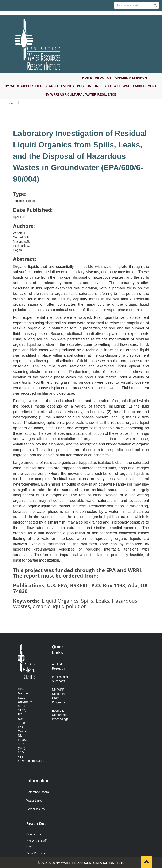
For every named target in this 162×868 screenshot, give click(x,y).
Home (11, 103)
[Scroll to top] (147, 862)
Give (29, 847)
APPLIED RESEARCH (131, 78)
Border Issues (35, 809)
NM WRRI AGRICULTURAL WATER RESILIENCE (80, 94)
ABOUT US (103, 78)
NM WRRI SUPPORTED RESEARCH (31, 86)
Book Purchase (36, 853)
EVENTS (67, 86)
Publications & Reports (60, 679)
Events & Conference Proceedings (60, 715)
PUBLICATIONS (89, 86)
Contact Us (34, 834)
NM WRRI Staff (36, 841)
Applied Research (58, 666)
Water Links (34, 801)
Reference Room (38, 792)
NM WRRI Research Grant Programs (59, 696)
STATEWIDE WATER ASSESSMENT (130, 86)
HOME (87, 78)
